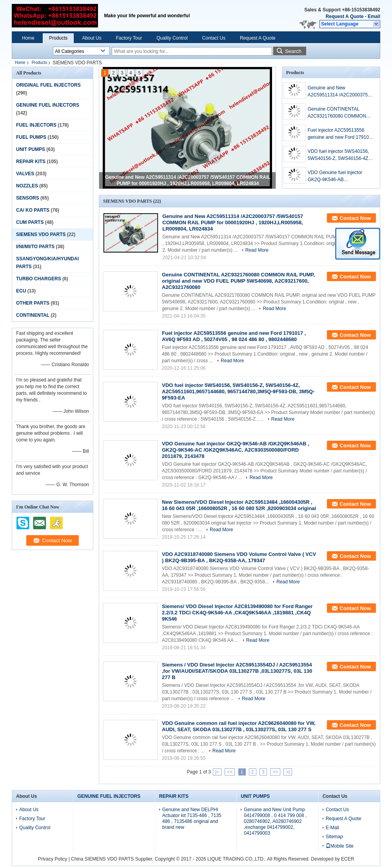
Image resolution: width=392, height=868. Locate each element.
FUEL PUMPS (31, 137)
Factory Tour (129, 38)
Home (28, 38)
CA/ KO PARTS (33, 210)
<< (230, 772)
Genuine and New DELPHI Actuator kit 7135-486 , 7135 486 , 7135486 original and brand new (192, 818)
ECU (21, 291)
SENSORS (28, 198)
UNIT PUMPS (31, 149)
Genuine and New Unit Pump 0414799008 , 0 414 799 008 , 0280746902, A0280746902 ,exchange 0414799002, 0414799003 (275, 821)
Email (374, 16)
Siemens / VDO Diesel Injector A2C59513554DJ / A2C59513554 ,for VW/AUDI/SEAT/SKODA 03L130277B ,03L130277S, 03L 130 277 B (237, 671)
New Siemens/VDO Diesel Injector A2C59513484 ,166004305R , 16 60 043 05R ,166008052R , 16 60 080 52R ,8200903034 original (239, 505)
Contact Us (214, 38)
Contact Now (355, 218)
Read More (257, 250)
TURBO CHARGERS (39, 279)
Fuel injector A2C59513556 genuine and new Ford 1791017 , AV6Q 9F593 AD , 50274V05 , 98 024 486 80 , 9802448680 (341, 134)
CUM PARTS (30, 222)
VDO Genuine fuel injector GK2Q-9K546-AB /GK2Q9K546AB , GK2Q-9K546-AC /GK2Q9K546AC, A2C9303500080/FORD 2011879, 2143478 (337, 176)
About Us (92, 38)
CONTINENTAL (33, 315)
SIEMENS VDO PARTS (41, 234)
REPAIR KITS (31, 162)
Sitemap (334, 837)
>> (275, 772)
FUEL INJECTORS (36, 125)
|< (217, 772)
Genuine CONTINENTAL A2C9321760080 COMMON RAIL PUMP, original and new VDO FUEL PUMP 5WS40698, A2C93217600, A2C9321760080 (340, 113)
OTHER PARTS (33, 303)
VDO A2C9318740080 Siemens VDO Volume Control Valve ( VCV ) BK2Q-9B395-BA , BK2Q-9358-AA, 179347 (239, 557)
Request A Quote (345, 16)
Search (293, 51)
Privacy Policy (53, 859)
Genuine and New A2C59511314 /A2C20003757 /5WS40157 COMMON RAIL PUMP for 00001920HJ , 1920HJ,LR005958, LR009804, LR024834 (340, 92)
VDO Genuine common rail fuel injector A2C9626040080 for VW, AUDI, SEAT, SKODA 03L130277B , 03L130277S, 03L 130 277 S (239, 726)
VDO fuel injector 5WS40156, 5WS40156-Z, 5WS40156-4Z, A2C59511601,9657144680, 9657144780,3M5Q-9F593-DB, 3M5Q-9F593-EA (340, 155)
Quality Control (172, 38)
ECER (348, 859)
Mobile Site (340, 846)
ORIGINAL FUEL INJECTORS (48, 85)
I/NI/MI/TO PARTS (35, 247)
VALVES (25, 174)
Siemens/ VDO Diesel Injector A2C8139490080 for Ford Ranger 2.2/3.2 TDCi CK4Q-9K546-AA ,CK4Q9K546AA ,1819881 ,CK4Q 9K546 (237, 613)
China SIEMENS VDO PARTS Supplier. (113, 859)
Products (58, 38)
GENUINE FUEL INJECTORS (48, 105)
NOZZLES (27, 186)
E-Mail (332, 828)
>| (288, 772)
